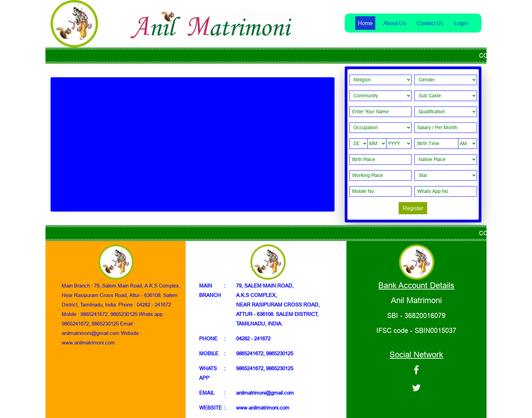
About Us (395, 23)
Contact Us (430, 23)
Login (461, 23)
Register (413, 208)
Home (365, 23)
